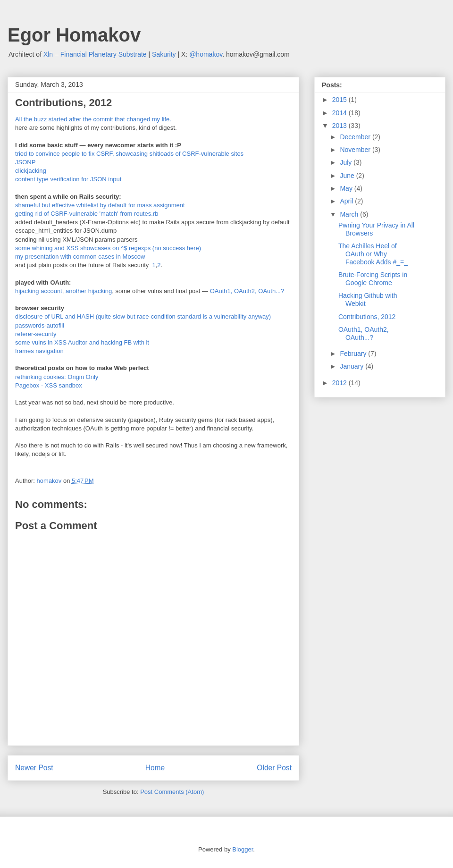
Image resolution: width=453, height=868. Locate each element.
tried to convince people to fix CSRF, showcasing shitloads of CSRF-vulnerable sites (129, 154)
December (356, 137)
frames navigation (39, 351)
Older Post (274, 768)
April (347, 201)
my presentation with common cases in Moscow (80, 257)
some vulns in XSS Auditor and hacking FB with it (82, 342)
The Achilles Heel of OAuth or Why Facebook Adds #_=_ (373, 254)
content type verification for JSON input (68, 179)
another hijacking (89, 291)
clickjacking (31, 171)
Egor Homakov (74, 35)
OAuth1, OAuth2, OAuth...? (248, 291)
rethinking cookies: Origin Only (57, 377)
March (350, 214)
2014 (340, 113)
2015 (340, 100)
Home (155, 768)
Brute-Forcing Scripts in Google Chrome (373, 279)
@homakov (206, 54)
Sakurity (164, 54)
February (354, 354)
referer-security (36, 334)
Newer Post (34, 768)
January (352, 366)
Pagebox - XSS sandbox (49, 385)
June (348, 176)
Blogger (243, 849)
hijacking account (39, 291)
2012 (340, 383)
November (356, 150)
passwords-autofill (40, 325)
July (347, 162)
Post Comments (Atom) (172, 792)
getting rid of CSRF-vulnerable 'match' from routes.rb (87, 214)
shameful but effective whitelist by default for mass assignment (100, 205)
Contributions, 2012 (367, 317)
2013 (340, 126)
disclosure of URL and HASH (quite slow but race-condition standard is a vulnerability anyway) (143, 316)
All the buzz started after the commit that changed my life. (93, 119)
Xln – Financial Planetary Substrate (95, 54)
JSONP (25, 162)
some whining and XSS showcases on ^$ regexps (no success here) (108, 248)
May (347, 188)
